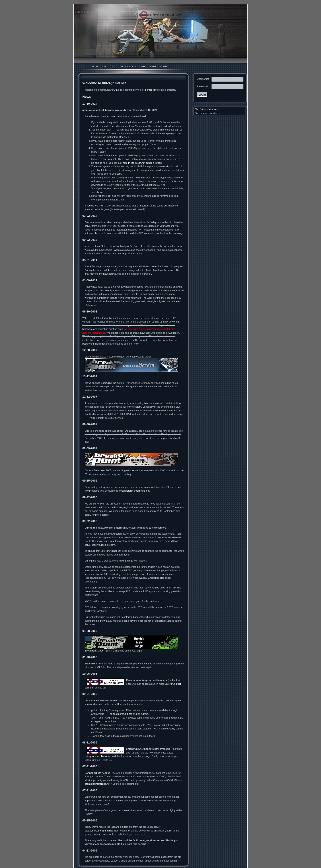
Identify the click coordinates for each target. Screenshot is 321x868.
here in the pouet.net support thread (142, 163)
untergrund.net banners (97, 756)
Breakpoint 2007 (102, 470)
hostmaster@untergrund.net (134, 491)
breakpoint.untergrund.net (99, 831)
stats (130, 664)
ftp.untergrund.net (122, 714)
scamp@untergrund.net (98, 784)
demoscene (151, 90)
